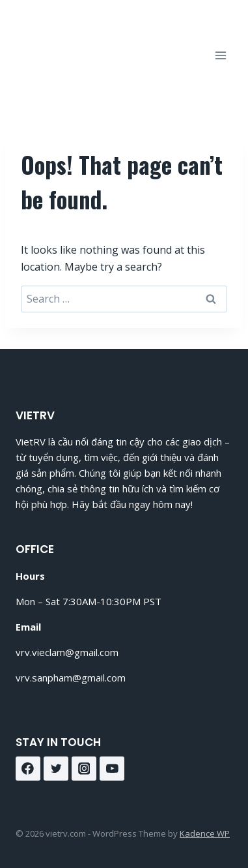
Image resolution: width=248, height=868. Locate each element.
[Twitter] (56, 769)
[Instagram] (84, 769)
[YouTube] (112, 769)
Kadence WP (205, 833)
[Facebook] (28, 769)
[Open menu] (220, 55)
